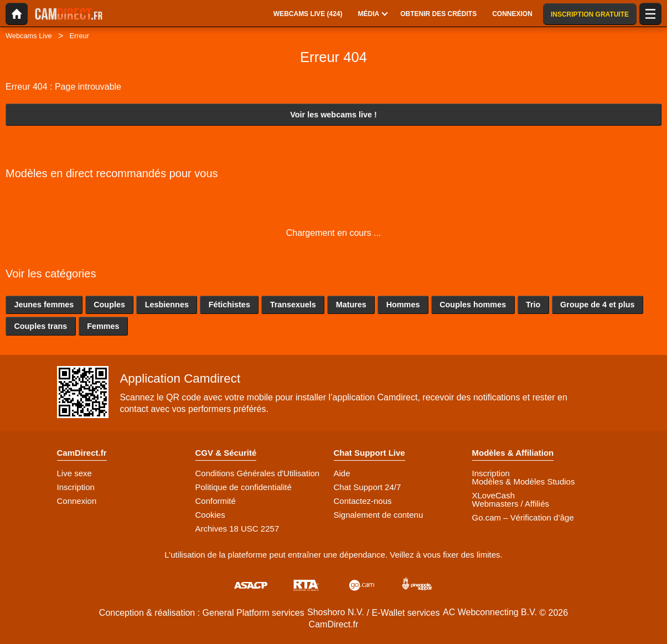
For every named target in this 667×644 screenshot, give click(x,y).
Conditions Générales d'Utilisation (258, 473)
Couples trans (40, 326)
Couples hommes (473, 305)
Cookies (210, 515)
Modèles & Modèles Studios (524, 481)
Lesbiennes (167, 305)
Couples (109, 305)
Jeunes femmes (44, 305)
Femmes (103, 326)
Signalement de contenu (379, 515)
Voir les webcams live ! (333, 115)
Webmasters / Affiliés (511, 504)
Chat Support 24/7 (368, 487)
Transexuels (293, 305)
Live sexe (74, 473)
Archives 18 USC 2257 (237, 529)
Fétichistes (229, 305)
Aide (342, 473)
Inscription (76, 487)
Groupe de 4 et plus (597, 305)
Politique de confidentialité (244, 487)
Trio (533, 305)
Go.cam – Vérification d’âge (523, 517)
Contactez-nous (363, 501)
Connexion (77, 501)
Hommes (403, 305)
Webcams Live (29, 36)
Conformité (216, 501)
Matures (351, 305)
